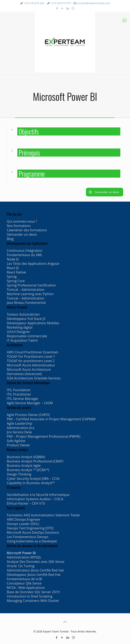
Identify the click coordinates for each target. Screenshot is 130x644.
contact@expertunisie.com (94, 3)
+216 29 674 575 (61, 3)
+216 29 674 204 (34, 3)
